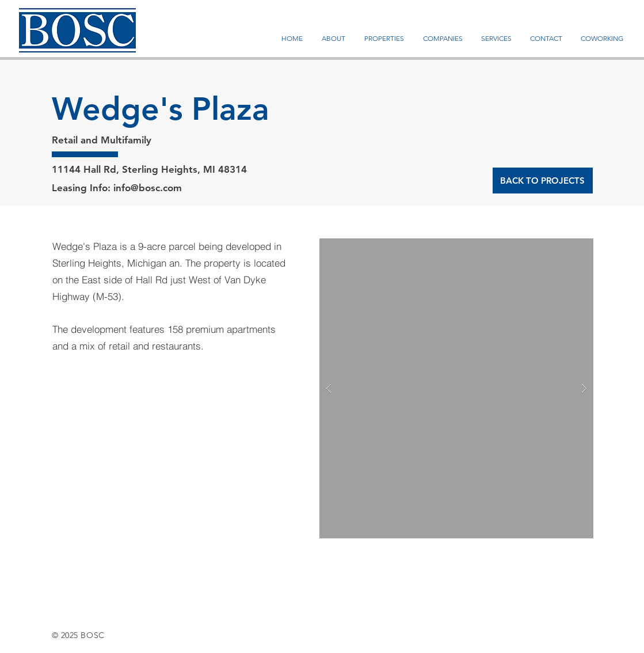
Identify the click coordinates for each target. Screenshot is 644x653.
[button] (456, 388)
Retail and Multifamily (102, 140)
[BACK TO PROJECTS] (543, 181)
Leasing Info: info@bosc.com (117, 188)
